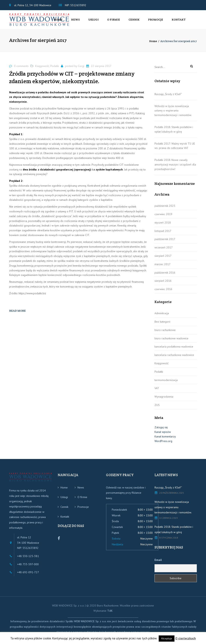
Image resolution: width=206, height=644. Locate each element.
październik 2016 (165, 276)
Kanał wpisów (163, 435)
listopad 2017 (163, 234)
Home (58, 21)
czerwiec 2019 (163, 217)
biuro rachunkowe (165, 333)
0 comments (21, 69)
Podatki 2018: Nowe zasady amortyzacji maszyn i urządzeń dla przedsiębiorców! (175, 168)
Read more (17, 314)
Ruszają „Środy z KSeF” (168, 97)
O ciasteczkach (186, 638)
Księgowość (42, 69)
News (75, 21)
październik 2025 (165, 209)
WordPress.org (163, 444)
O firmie (114, 21)
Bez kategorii (162, 325)
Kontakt (179, 21)
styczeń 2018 (163, 225)
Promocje (156, 21)
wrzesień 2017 (164, 251)
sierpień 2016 (163, 284)
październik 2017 (165, 242)
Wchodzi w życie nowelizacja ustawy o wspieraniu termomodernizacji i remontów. (173, 114)
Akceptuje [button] (167, 639)
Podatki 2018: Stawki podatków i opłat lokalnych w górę (174, 132)
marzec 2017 (162, 267)
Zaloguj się (161, 430)
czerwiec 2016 (163, 292)
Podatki (55, 69)
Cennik (134, 21)
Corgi (81, 69)
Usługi (93, 21)
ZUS (157, 408)
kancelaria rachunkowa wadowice (174, 358)
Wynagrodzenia (164, 400)
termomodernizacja (166, 383)
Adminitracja (162, 316)
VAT (157, 391)
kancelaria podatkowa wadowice (174, 350)
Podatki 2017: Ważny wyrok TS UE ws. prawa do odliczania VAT (175, 149)
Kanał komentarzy (165, 439)
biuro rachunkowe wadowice (171, 341)
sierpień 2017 (163, 259)
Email (158, 563)
